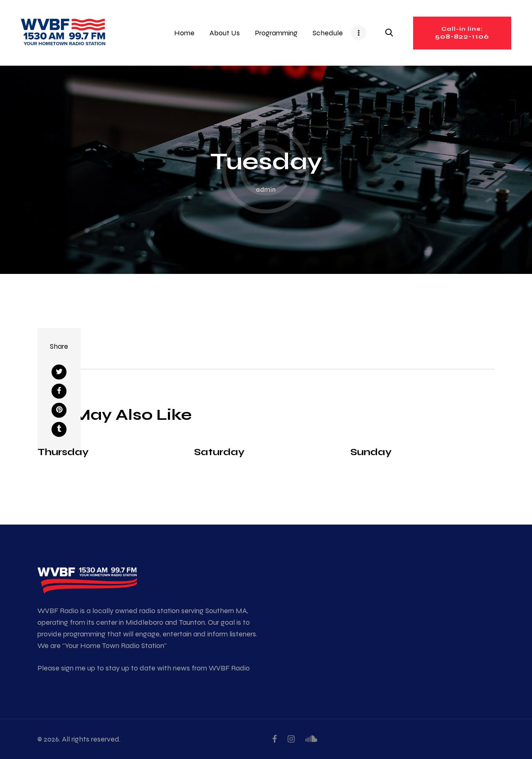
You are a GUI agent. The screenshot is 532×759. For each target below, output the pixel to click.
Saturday (219, 452)
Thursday (63, 452)
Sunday (371, 452)
